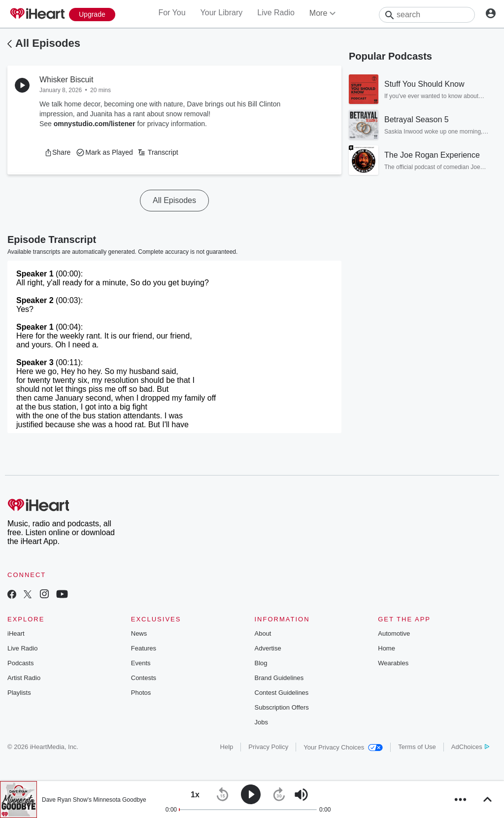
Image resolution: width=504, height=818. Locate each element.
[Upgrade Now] (92, 15)
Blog (261, 663)
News (139, 633)
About (263, 633)
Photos (141, 693)
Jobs (261, 722)
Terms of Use (417, 747)
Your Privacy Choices (343, 747)
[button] (57, 152)
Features (144, 648)
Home (386, 648)
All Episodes (48, 43)
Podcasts (20, 663)
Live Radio (276, 13)
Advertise (268, 648)
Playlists (19, 693)
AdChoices (470, 747)
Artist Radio (24, 678)
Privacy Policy (268, 747)
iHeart (16, 633)
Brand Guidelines (279, 678)
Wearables (393, 663)
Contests (144, 678)
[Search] (427, 15)
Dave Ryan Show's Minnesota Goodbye (94, 800)
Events (141, 663)
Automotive (394, 633)
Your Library (222, 13)
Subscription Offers (282, 707)
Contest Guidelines (282, 693)
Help (227, 747)
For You (172, 13)
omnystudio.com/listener (95, 124)
